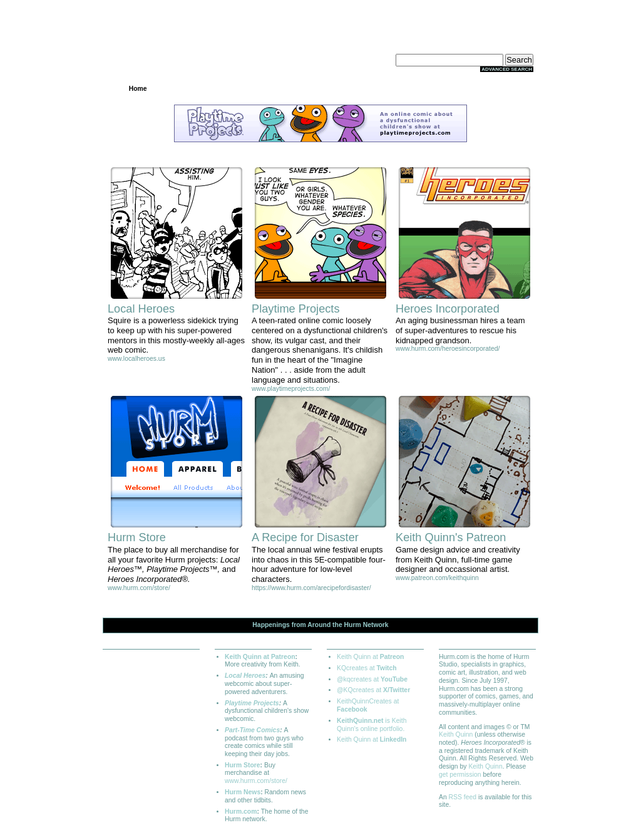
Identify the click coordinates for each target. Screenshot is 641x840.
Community (320, 89)
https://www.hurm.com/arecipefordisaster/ (311, 588)
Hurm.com (241, 811)
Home (138, 89)
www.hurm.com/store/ (139, 588)
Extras (442, 89)
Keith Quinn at (370, 657)
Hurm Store (243, 765)
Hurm (353, 625)
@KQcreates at (373, 690)
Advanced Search (507, 69)
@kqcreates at (372, 679)
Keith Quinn (456, 734)
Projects (199, 89)
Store (382, 89)
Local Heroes (245, 676)
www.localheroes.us (136, 359)
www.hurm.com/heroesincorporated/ (448, 349)
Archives (260, 89)
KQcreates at (367, 668)
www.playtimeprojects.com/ (291, 389)
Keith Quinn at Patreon (260, 657)
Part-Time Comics (252, 730)
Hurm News (243, 792)
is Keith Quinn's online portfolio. (372, 725)
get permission (460, 775)
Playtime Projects (252, 703)
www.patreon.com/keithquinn (437, 578)
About (503, 89)
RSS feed (463, 797)
